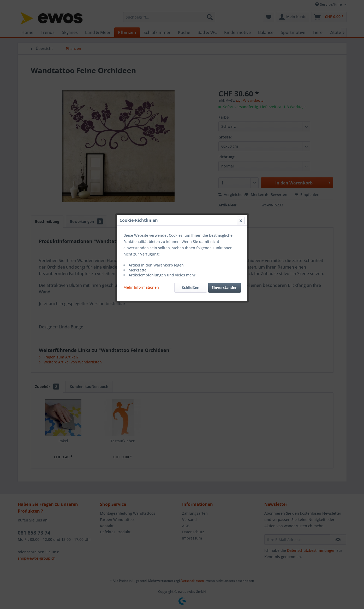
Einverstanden (225, 124)
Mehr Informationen (141, 124)
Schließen (191, 124)
